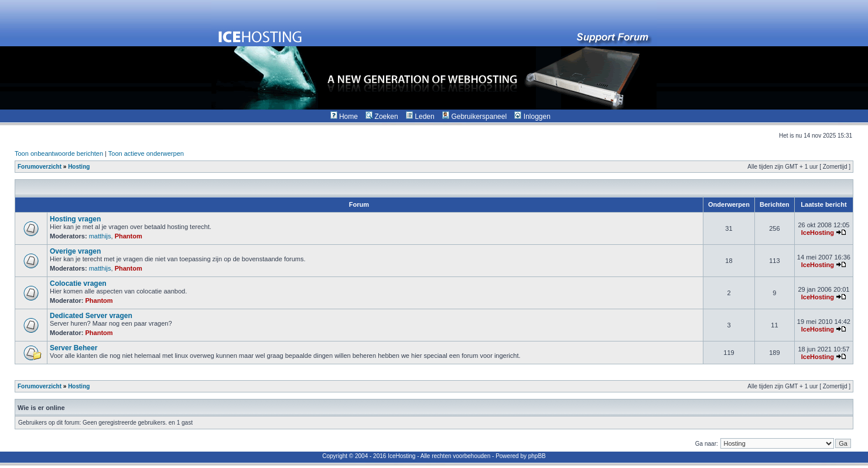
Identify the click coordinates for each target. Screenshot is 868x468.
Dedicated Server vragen (91, 316)
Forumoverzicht (40, 167)
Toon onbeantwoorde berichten (59, 153)
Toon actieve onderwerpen (146, 153)
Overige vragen (75, 251)
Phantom (129, 236)
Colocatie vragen (78, 283)
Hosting (79, 167)
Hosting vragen (75, 219)
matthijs (100, 236)
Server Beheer (74, 348)
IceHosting (818, 233)
